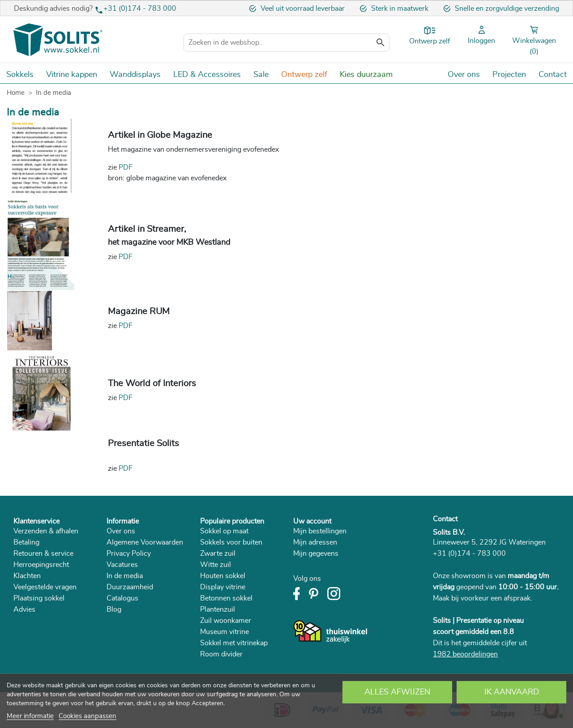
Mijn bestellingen (320, 531)
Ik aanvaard (512, 692)
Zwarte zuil (218, 553)
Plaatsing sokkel (39, 598)
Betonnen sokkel (226, 598)
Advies (24, 609)
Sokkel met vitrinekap (234, 643)
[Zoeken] (286, 43)
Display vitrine (223, 587)
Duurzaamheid (130, 587)
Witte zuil (216, 565)
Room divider (221, 654)
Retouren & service (43, 553)
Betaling (26, 542)
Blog (114, 609)
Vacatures (122, 565)
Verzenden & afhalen (46, 531)
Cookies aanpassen (88, 716)
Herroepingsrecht (41, 565)
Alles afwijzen (397, 692)
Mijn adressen (315, 542)
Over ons (121, 531)
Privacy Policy (129, 553)
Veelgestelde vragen (45, 587)
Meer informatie (30, 716)
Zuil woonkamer (226, 621)
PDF (126, 167)
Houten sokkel (223, 576)
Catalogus (122, 598)
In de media (125, 576)
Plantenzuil (218, 609)
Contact (445, 519)
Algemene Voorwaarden (145, 542)
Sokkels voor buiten (231, 542)
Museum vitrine (224, 632)
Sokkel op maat (224, 531)
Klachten (27, 576)
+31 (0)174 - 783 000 (140, 9)
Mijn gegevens (316, 553)
